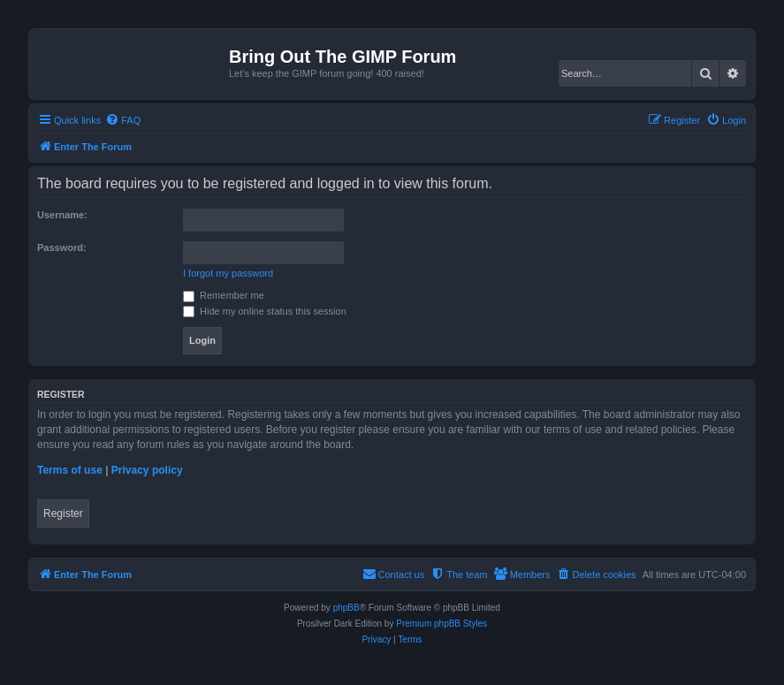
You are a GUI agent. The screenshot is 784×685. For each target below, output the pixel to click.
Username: (62, 215)
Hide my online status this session (265, 311)
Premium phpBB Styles (441, 624)
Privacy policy (147, 470)
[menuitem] (123, 120)
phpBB (346, 608)
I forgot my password (228, 273)
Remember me (224, 295)
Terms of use (70, 470)
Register (63, 514)
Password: (62, 247)
